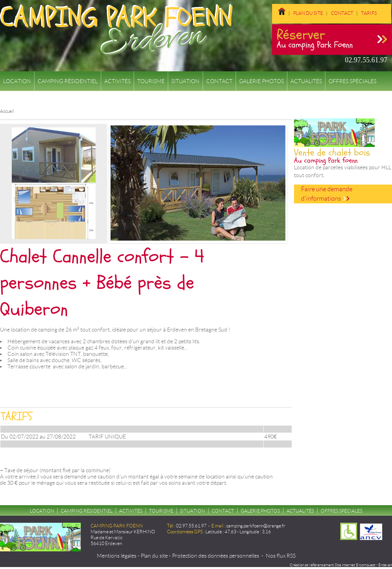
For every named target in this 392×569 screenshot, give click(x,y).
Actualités (306, 81)
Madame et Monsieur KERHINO (123, 532)
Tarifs (369, 13)
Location (17, 81)
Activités (117, 81)
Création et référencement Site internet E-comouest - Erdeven (341, 565)
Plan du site (308, 13)
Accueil (7, 111)
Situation (185, 81)
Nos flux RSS (281, 556)
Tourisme (151, 81)
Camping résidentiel (68, 81)
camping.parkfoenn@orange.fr (256, 526)
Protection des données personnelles (216, 556)
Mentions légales (117, 556)
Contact (342, 13)
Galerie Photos (261, 81)
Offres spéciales (352, 81)
